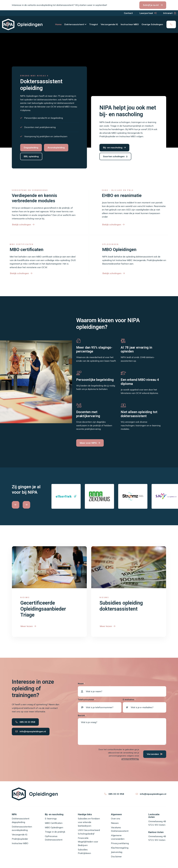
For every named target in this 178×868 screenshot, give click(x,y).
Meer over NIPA (88, 443)
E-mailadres (129, 700)
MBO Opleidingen (54, 827)
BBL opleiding (31, 156)
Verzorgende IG (109, 24)
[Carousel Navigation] (30, 505)
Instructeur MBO (130, 24)
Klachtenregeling (120, 848)
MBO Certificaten (54, 823)
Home (58, 24)
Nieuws (115, 823)
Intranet (168, 13)
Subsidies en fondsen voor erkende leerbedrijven (89, 822)
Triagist (94, 24)
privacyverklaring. (130, 759)
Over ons (116, 819)
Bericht (82, 716)
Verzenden (155, 754)
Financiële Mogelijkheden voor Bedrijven (88, 842)
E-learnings (51, 819)
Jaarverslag (117, 852)
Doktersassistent (74, 24)
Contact (128, 13)
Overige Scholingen (152, 24)
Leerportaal (146, 13)
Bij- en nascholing (113, 147)
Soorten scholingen (114, 156)
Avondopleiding (56, 147)
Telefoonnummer (87, 700)
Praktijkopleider (20, 839)
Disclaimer (116, 856)
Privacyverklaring (120, 843)
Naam (81, 684)
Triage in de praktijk (55, 832)
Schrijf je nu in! (151, 5)
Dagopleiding (31, 147)
